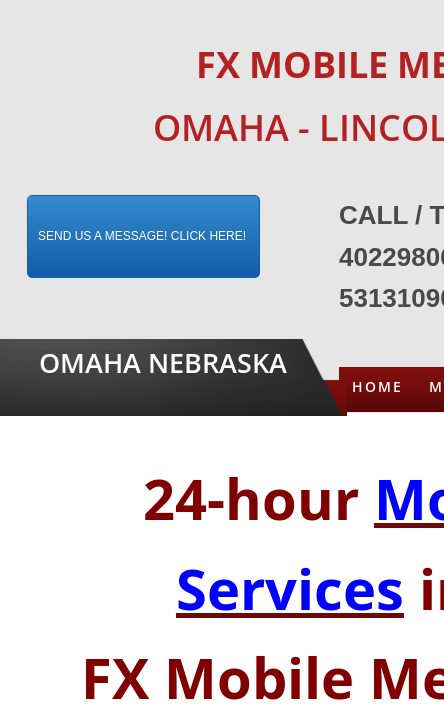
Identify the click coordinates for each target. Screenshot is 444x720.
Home (377, 386)
